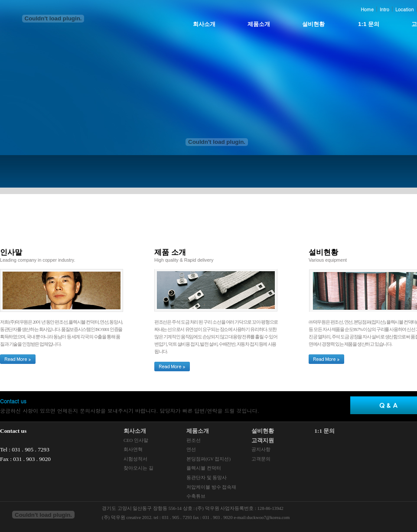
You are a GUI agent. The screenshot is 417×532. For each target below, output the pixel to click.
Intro (384, 9)
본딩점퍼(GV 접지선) (208, 459)
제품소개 (259, 24)
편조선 (194, 440)
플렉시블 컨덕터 (204, 468)
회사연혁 (133, 449)
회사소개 (204, 24)
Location (405, 9)
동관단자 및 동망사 (207, 478)
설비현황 (313, 24)
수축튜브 (196, 496)
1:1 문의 (369, 24)
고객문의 (261, 459)
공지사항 (261, 449)
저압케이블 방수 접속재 (211, 487)
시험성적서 (135, 459)
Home (367, 9)
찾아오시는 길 (138, 468)
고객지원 (263, 440)
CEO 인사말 (136, 440)
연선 (191, 449)
